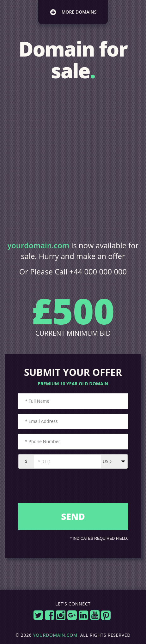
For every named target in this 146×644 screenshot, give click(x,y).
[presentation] (74, 488)
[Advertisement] (73, 161)
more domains (73, 12)
